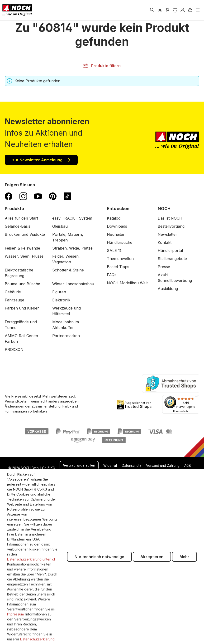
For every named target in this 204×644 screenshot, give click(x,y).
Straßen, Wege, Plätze (72, 248)
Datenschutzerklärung (37, 639)
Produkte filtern (102, 66)
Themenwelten (120, 259)
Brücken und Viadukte (25, 234)
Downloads (117, 226)
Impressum (15, 614)
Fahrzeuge (14, 300)
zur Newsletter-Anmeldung (41, 160)
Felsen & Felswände (22, 248)
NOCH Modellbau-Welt (127, 283)
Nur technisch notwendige (99, 557)
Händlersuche (120, 242)
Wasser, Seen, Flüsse (24, 256)
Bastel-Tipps (118, 267)
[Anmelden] (183, 10)
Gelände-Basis (18, 226)
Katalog (114, 218)
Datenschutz (132, 465)
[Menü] (198, 10)
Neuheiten (116, 234)
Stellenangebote (172, 259)
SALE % (114, 251)
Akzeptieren (152, 557)
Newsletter (167, 234)
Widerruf (110, 465)
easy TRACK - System (72, 218)
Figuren (59, 292)
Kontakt (165, 242)
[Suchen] (152, 10)
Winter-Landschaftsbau (73, 284)
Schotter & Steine (68, 270)
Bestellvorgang (171, 226)
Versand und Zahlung (163, 465)
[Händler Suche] (167, 10)
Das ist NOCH (170, 218)
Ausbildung (168, 289)
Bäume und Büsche (22, 284)
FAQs (112, 275)
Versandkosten (17, 401)
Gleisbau (60, 226)
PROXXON (14, 349)
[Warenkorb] (190, 10)
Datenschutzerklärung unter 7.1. (31, 559)
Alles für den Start (21, 218)
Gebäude (13, 292)
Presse (164, 267)
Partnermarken (66, 336)
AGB (188, 465)
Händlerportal (170, 251)
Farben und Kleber (22, 308)
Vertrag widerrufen (79, 465)
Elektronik (61, 300)
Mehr (184, 557)
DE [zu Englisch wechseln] (160, 10)
